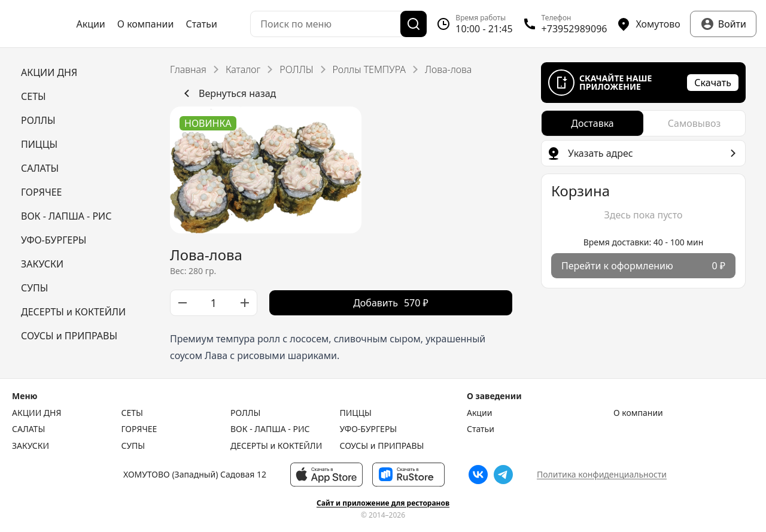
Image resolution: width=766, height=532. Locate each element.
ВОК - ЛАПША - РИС (270, 429)
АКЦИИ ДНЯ (37, 413)
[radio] (592, 123)
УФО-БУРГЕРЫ (369, 429)
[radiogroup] (643, 123)
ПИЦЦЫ (356, 413)
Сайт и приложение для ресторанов (383, 503)
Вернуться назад (228, 93)
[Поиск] (414, 24)
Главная (188, 69)
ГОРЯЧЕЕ (139, 429)
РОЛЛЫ (296, 69)
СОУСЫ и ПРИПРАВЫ (382, 446)
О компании (146, 24)
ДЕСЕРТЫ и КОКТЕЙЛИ (276, 446)
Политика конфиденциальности (602, 474)
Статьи (201, 24)
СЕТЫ (132, 413)
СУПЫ (133, 446)
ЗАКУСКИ (31, 446)
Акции (90, 24)
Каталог (243, 69)
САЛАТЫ (28, 429)
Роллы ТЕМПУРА (369, 69)
